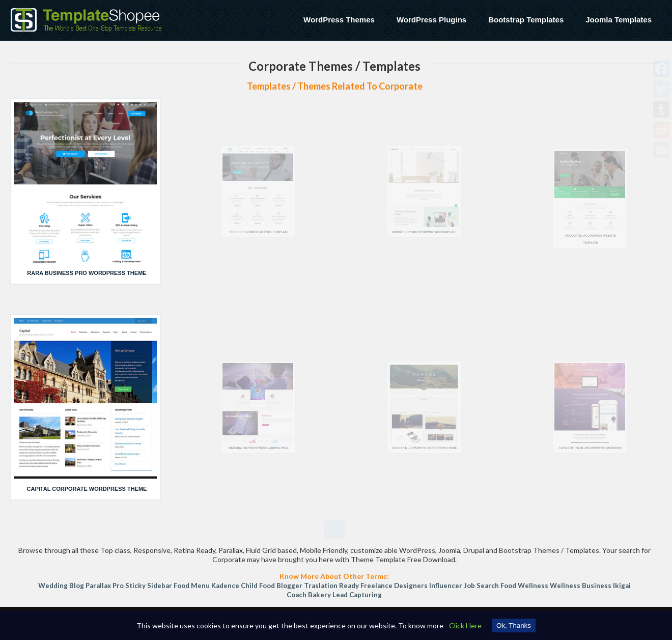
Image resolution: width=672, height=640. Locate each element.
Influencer (446, 586)
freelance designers (394, 586)
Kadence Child (234, 586)
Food (508, 586)
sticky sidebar (149, 586)
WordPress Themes (339, 20)
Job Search (481, 586)
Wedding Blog (61, 586)
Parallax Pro (105, 586)
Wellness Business (581, 586)
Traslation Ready (331, 586)
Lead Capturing (357, 595)
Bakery (319, 595)
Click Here (465, 625)
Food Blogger (281, 586)
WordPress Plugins (431, 20)
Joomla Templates (619, 20)
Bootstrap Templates (526, 20)
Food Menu (192, 586)
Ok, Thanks (514, 625)
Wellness (533, 586)
